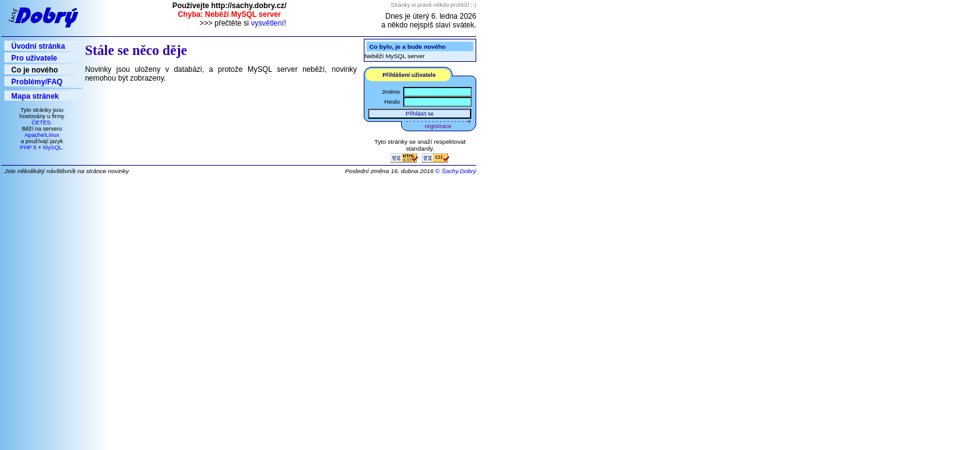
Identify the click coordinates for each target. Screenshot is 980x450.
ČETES (41, 122)
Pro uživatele (34, 58)
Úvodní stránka (38, 46)
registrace (438, 126)
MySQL (53, 147)
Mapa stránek (35, 96)
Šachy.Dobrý (459, 171)
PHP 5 (28, 147)
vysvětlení (268, 23)
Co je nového (35, 70)
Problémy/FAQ (37, 82)
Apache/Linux (42, 135)
